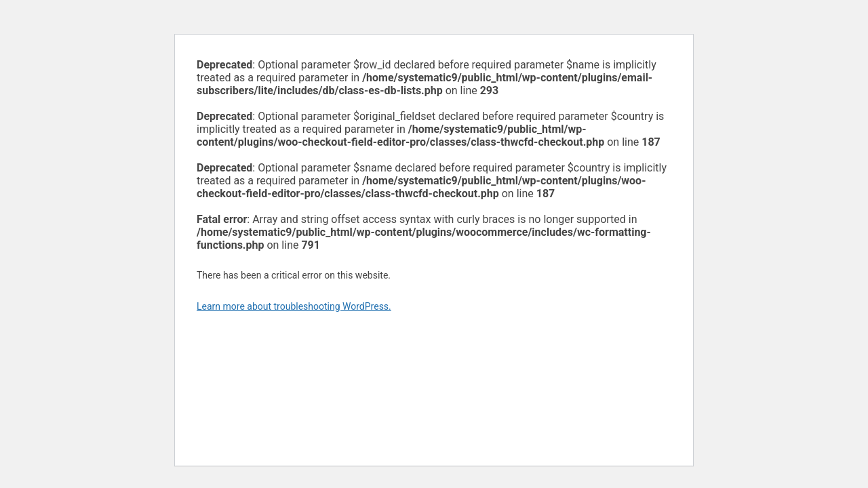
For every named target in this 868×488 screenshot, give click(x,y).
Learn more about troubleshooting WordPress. (294, 306)
